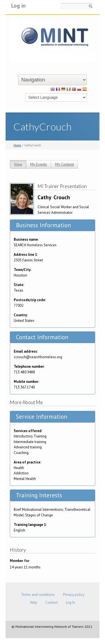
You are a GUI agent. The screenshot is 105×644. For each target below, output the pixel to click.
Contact (52, 602)
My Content (65, 164)
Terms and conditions (38, 595)
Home (17, 145)
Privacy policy (74, 595)
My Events (39, 164)
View (18, 164)
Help (34, 602)
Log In (70, 602)
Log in (18, 5)
